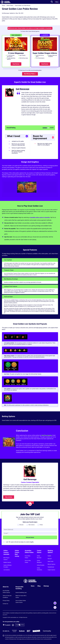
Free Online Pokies (28, 557)
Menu (57, 2)
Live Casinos (7, 570)
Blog (39, 586)
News (33, 586)
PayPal (49, 556)
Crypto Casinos (51, 570)
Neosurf (50, 559)
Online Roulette (41, 565)
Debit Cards (51, 561)
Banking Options (50, 552)
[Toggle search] (52, 2)
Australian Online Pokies (29, 552)
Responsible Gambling (19, 588)
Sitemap (46, 586)
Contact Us (5, 604)
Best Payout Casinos (6, 559)
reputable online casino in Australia (40, 217)
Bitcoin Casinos (52, 564)
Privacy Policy (6, 601)
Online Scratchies (39, 569)
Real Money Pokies (30, 74)
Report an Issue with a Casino (21, 597)
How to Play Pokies (28, 561)
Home (3, 6)
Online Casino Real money (17, 553)
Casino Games (39, 552)
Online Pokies (10, 6)
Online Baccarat (39, 557)
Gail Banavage (23, 89)
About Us (6, 587)
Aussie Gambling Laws (21, 593)
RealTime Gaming (47, 435)
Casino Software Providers (7, 566)
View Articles (9, 497)
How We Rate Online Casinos (6, 592)
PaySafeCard (51, 567)
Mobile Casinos (7, 562)
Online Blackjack (39, 561)
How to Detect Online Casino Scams (21, 602)
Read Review (16, 64)
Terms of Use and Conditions (7, 597)
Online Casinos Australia (6, 552)
